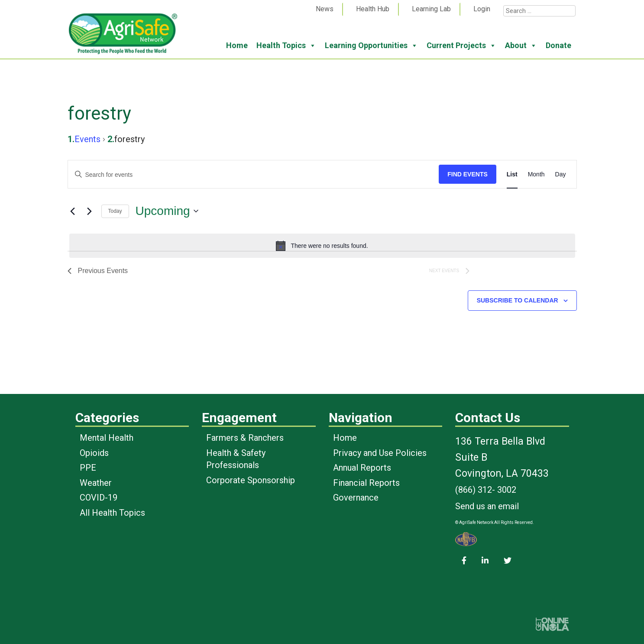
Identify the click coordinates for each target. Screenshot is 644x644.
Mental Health (107, 438)
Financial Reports (366, 483)
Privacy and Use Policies (380, 453)
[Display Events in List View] (512, 174)
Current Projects (461, 46)
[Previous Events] (73, 211)
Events (87, 139)
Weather (96, 483)
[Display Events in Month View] (536, 174)
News (325, 9)
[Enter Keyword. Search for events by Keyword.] (254, 175)
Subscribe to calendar (518, 300)
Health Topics (286, 46)
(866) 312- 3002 (486, 490)
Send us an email (487, 506)
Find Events (468, 174)
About (521, 46)
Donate (558, 45)
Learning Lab (431, 9)
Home (237, 45)
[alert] (322, 246)
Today (115, 211)
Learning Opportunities (371, 46)
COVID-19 (99, 498)
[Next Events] (90, 211)
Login (482, 9)
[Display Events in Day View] (561, 174)
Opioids (94, 453)
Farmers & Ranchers (245, 438)
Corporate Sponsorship (251, 480)
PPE (88, 468)
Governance (356, 498)
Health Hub (373, 9)
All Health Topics (112, 513)
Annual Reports (362, 468)
